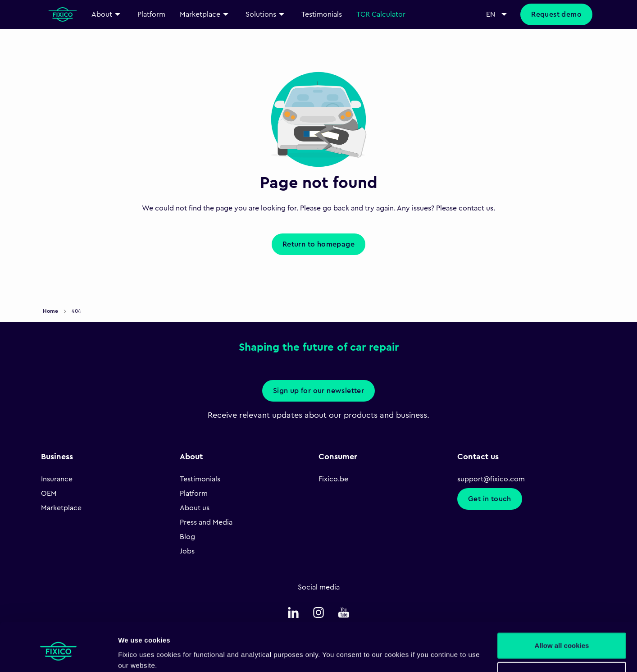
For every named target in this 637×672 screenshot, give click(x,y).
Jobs (187, 551)
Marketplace (61, 508)
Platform (194, 494)
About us (195, 508)
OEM (49, 494)
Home (51, 311)
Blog (187, 537)
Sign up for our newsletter (318, 391)
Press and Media (206, 522)
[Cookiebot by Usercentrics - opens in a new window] (58, 654)
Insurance (57, 479)
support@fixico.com (491, 479)
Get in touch (490, 499)
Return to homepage (318, 244)
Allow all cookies (562, 610)
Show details (139, 654)
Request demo (556, 14)
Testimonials (200, 479)
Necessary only (562, 639)
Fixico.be (333, 479)
